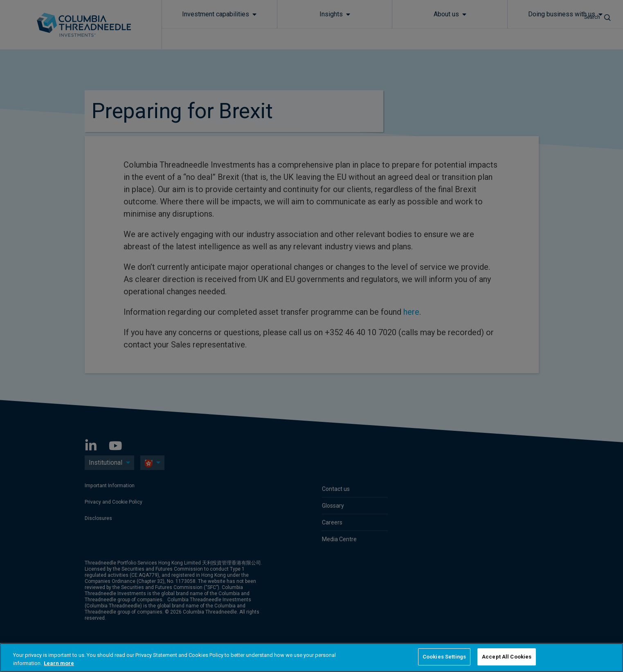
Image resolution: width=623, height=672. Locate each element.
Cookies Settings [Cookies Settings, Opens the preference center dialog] (444, 657)
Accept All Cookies (507, 657)
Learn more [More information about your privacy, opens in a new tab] (59, 663)
